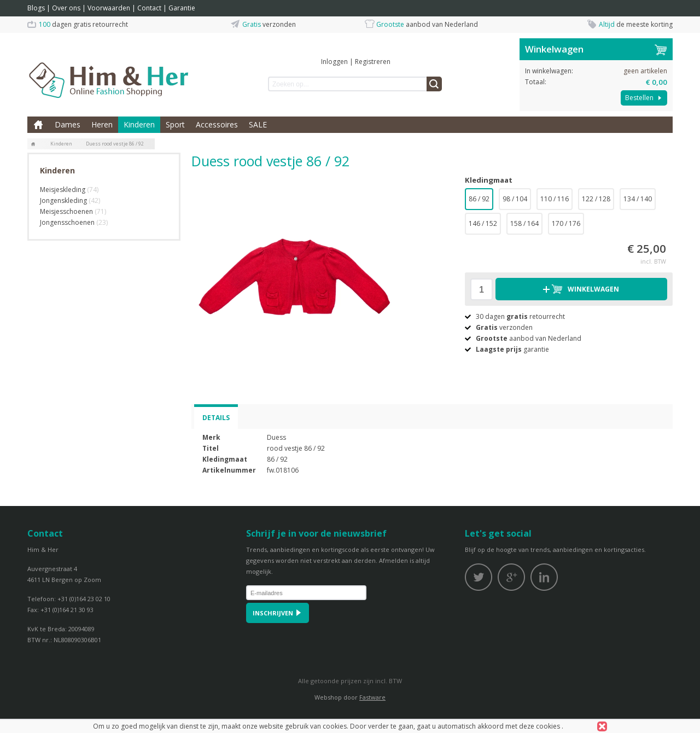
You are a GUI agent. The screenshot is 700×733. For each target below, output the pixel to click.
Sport (175, 124)
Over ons (66, 8)
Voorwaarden (109, 8)
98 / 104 (515, 199)
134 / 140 (638, 199)
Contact (149, 8)
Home (38, 125)
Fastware (372, 697)
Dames (68, 124)
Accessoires (217, 124)
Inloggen (334, 62)
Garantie (182, 8)
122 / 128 (596, 199)
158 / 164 (524, 223)
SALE (258, 124)
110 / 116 (555, 199)
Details (216, 418)
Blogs (36, 8)
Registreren (373, 62)
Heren (102, 124)
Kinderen (139, 124)
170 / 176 (566, 223)
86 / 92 (479, 199)
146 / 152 (483, 223)
